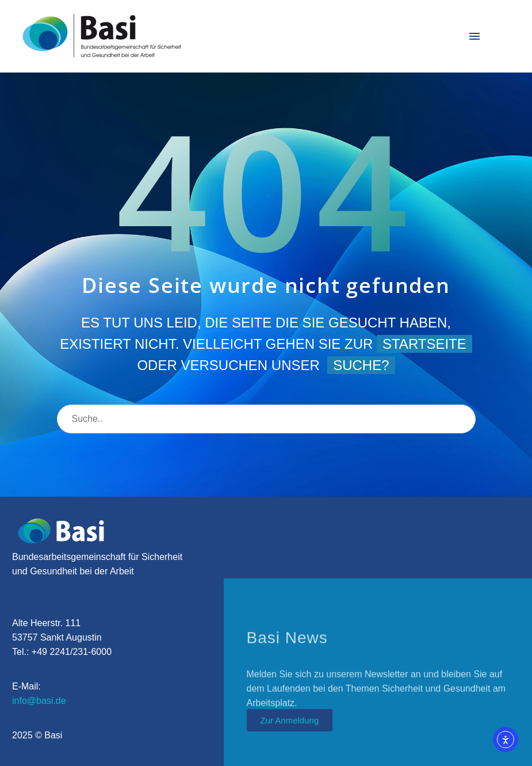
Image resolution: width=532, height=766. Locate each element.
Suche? (361, 365)
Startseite (424, 344)
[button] (25, 741)
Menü (474, 36)
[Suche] (266, 419)
